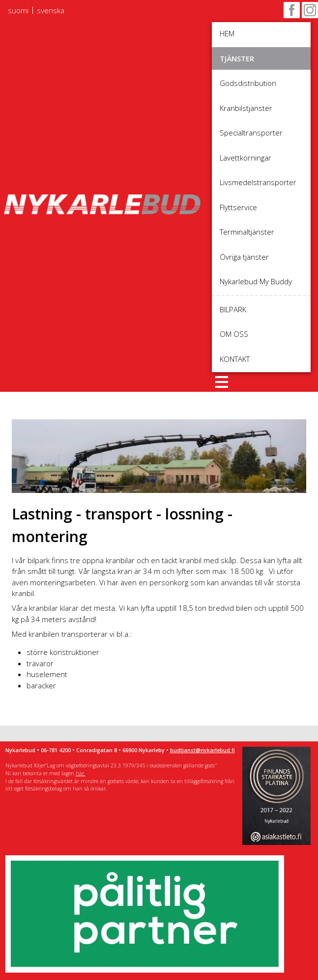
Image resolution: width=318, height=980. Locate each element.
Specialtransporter (251, 133)
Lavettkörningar (246, 158)
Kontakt (235, 359)
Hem (227, 33)
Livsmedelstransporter (258, 182)
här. (81, 773)
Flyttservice (238, 207)
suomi (18, 11)
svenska (51, 11)
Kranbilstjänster (246, 108)
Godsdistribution (248, 83)
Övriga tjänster (244, 257)
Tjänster (237, 58)
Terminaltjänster (247, 232)
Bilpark (233, 309)
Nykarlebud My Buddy (256, 281)
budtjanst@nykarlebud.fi (202, 750)
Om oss (234, 334)
